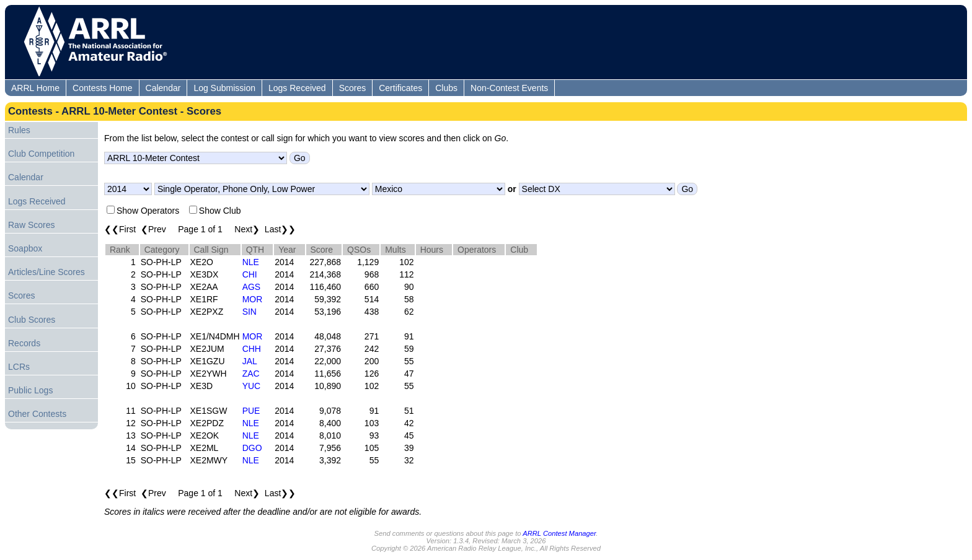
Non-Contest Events (509, 88)
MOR (253, 299)
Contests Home (102, 88)
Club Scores (32, 320)
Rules (19, 130)
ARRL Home (35, 88)
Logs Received (297, 88)
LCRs (19, 367)
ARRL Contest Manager (559, 533)
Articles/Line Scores (46, 272)
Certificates (400, 88)
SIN (250, 312)
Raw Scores (31, 225)
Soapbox (25, 248)
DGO (252, 448)
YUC (252, 386)
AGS (252, 287)
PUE (251, 411)
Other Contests (37, 414)
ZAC (251, 374)
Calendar (163, 88)
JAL (250, 361)
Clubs (446, 88)
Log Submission (224, 88)
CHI (250, 274)
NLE (251, 262)
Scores (353, 88)
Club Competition (41, 154)
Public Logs (30, 390)
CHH (252, 349)
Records (24, 343)
